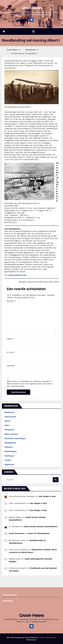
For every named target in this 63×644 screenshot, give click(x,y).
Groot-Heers (31, 8)
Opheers (9, 447)
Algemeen (9, 464)
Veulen (8, 460)
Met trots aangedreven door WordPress (23, 638)
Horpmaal (9, 430)
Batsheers (9, 412)
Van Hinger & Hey (47, 496)
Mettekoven (10, 443)
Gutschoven (31, 50)
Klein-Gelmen (11, 434)
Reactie (11, 301)
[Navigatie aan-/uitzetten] (33, 32)
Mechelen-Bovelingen (15, 438)
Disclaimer (8, 601)
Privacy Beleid (10, 595)
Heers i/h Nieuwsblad (39, 533)
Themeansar (31, 640)
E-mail (11, 352)
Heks (7, 425)
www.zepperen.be (17, 275)
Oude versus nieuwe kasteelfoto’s (41, 526)
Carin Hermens (16, 533)
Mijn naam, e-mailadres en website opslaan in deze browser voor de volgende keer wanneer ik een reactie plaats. (30, 384)
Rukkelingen (11, 451)
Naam (11, 339)
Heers (7, 421)
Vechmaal (9, 456)
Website (11, 366)
